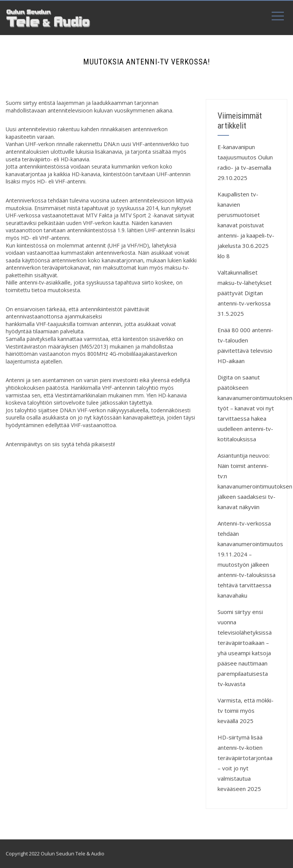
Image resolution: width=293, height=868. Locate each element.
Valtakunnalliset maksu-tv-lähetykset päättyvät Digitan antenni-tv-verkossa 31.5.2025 (245, 293)
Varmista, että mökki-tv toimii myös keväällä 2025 (246, 710)
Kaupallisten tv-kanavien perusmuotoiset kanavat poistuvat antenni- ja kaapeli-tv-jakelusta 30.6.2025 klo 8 (246, 225)
